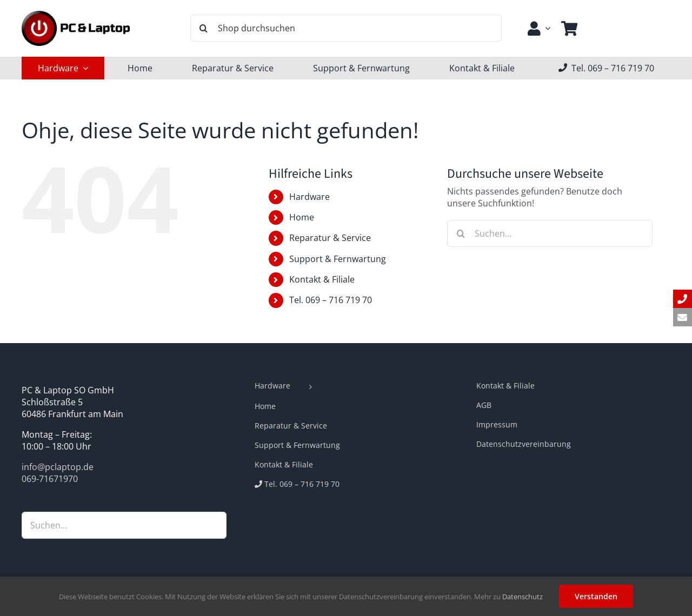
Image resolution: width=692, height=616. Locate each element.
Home (302, 217)
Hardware (310, 197)
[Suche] (204, 28)
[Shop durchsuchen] (346, 28)
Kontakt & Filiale (322, 279)
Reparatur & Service (330, 238)
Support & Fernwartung (338, 259)
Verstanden (596, 596)
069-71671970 (50, 479)
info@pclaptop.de (58, 467)
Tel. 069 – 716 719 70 (331, 300)
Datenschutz (523, 597)
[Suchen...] (550, 233)
